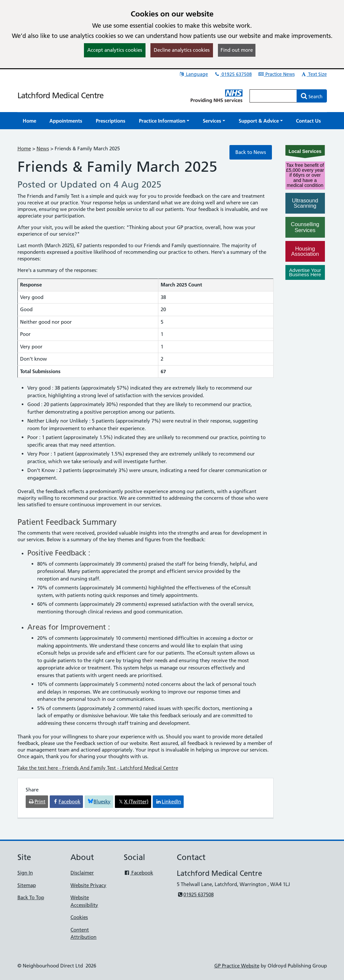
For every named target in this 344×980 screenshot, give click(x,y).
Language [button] (193, 74)
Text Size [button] (314, 74)
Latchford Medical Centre (60, 95)
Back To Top (31, 897)
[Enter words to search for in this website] (273, 96)
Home (24, 148)
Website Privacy (88, 885)
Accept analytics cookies (115, 50)
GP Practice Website (237, 966)
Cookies (79, 917)
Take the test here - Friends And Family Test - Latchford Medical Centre (98, 768)
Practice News (276, 74)
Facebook (138, 873)
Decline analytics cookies (182, 50)
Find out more (237, 50)
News (43, 148)
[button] (164, 121)
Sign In (25, 873)
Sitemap (27, 885)
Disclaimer (82, 873)
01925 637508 (233, 74)
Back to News (251, 152)
